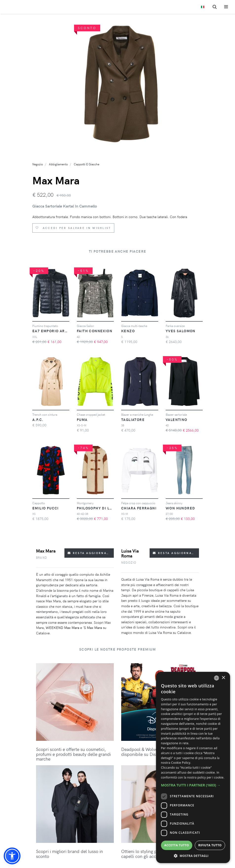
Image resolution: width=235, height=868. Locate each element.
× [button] (223, 678)
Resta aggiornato (89, 553)
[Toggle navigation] (226, 7)
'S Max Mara (92, 628)
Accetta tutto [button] (176, 845)
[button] (12, 856)
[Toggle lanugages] (203, 7)
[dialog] (193, 767)
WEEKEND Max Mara (62, 628)
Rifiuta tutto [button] (210, 845)
